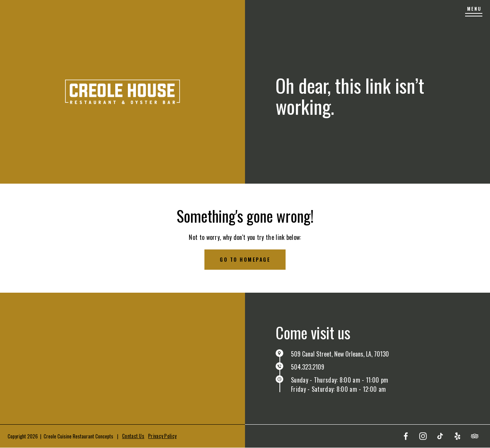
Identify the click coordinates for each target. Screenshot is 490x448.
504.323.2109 (308, 367)
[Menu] (474, 11)
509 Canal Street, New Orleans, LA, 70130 (340, 354)
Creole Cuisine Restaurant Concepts (78, 436)
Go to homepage (245, 259)
